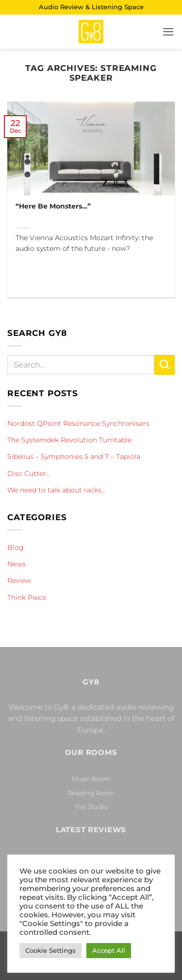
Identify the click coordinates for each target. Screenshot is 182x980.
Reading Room (91, 793)
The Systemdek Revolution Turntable (69, 440)
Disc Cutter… (29, 473)
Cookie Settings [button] (50, 950)
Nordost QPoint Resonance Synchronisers (78, 423)
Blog (16, 547)
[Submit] (165, 365)
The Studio (91, 806)
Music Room (91, 779)
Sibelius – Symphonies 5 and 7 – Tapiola (74, 456)
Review (19, 580)
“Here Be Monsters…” (53, 206)
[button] (168, 32)
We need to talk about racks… (57, 490)
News (17, 564)
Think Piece (27, 597)
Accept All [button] (109, 950)
